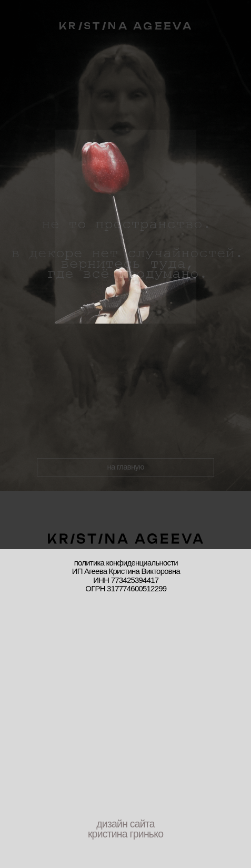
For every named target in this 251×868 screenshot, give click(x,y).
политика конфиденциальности (126, 563)
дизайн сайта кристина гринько (125, 829)
